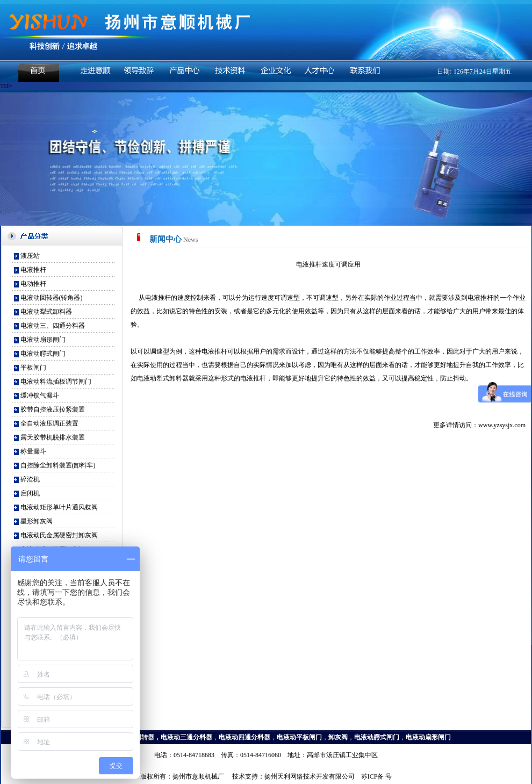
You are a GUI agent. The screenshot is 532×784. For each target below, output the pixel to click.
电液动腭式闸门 (43, 354)
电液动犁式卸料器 (46, 312)
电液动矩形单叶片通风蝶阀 (59, 507)
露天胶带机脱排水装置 (53, 437)
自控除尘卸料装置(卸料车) (58, 465)
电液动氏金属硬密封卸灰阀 (59, 535)
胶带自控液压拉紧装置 (53, 409)
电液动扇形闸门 (43, 340)
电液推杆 (33, 270)
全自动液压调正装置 (49, 423)
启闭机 (30, 493)
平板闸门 (33, 368)
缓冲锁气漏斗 (40, 395)
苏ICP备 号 (377, 776)
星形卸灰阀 (37, 521)
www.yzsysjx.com (502, 425)
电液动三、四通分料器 (53, 326)
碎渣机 (30, 479)
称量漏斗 (33, 451)
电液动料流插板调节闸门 (56, 382)
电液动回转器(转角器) (52, 298)
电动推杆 (33, 284)
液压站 (30, 256)
